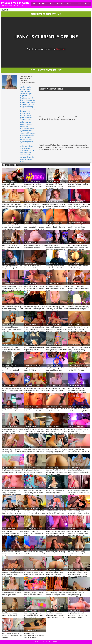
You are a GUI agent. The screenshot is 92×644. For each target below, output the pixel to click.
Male (87, 4)
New (51, 4)
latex (30, 120)
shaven (31, 142)
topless (22, 157)
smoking (23, 150)
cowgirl (22, 94)
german (28, 113)
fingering (32, 109)
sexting (26, 142)
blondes (23, 87)
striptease (27, 153)
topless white (30, 157)
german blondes (25, 115)
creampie (28, 94)
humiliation (24, 120)
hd (27, 118)
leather (22, 122)
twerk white (28, 159)
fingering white (25, 111)
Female (60, 4)
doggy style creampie (27, 107)
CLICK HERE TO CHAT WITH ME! (46, 14)
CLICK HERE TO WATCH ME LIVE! (46, 70)
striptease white (25, 155)
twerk (22, 159)
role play (29, 139)
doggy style (30, 104)
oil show (30, 131)
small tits (29, 146)
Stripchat (61, 49)
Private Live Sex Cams (15, 3)
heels (30, 118)
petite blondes (25, 135)
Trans (79, 4)
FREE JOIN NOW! (39, 4)
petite (33, 133)
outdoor (28, 133)
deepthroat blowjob (27, 98)
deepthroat (24, 96)
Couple (70, 4)
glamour (23, 118)
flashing (23, 113)
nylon (25, 131)
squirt (28, 150)
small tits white (25, 148)
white (22, 161)
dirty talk (23, 104)
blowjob (29, 91)
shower (22, 144)
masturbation (24, 129)
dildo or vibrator (25, 100)
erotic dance (24, 109)
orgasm (22, 133)
